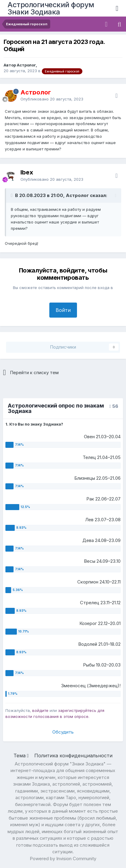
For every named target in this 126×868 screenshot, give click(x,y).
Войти (63, 310)
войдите (40, 710)
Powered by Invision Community (63, 859)
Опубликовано (52, 99)
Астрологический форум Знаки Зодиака (51, 8)
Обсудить (63, 732)
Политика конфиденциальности (73, 756)
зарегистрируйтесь (77, 710)
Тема (21, 756)
